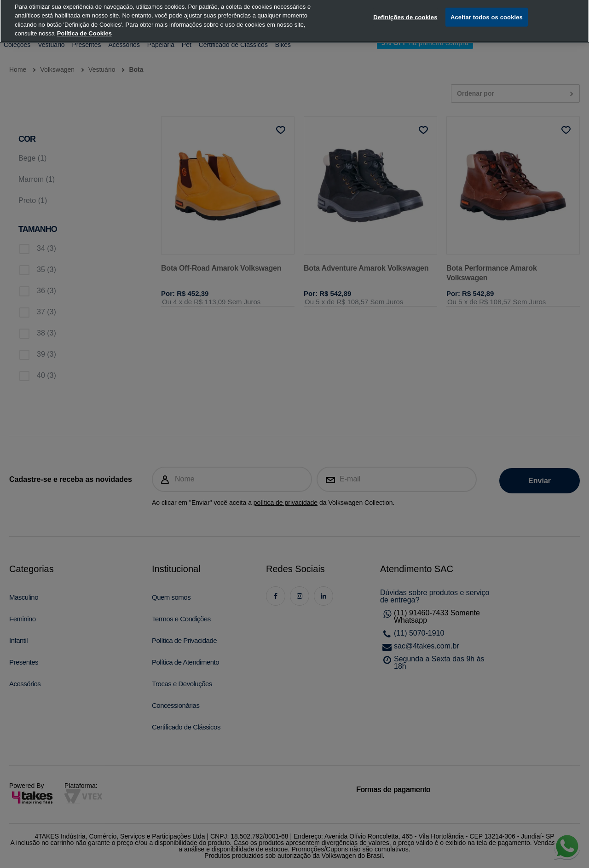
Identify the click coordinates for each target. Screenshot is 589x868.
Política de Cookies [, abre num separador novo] (84, 25)
